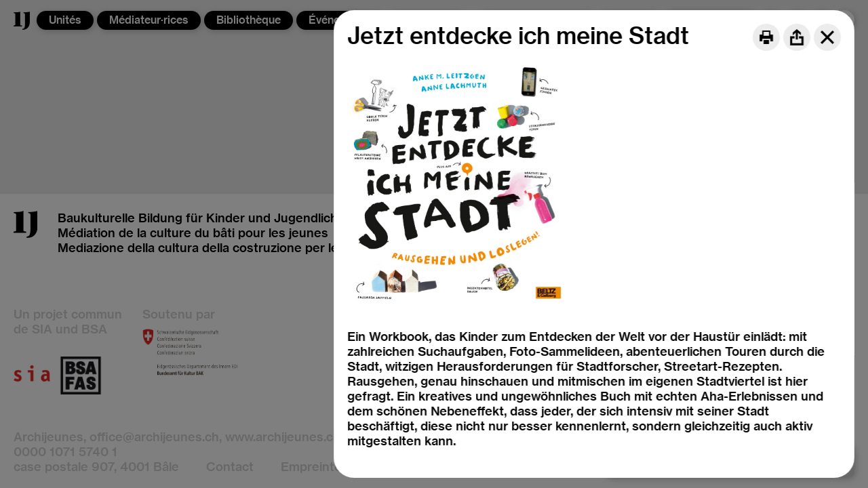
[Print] (766, 37)
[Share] (797, 37)
